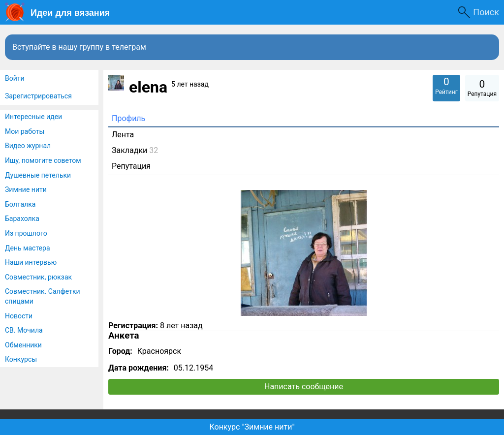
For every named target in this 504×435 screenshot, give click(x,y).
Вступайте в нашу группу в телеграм (79, 47)
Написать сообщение (304, 387)
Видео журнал (28, 146)
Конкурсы (21, 359)
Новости (19, 316)
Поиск (486, 12)
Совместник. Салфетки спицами (43, 296)
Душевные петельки (38, 175)
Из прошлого (26, 233)
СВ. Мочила (24, 330)
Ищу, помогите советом (43, 160)
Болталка (20, 204)
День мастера (28, 248)
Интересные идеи (33, 117)
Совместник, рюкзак (38, 277)
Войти (15, 78)
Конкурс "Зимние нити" (252, 427)
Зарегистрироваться (38, 96)
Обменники (23, 345)
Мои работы (25, 131)
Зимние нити (26, 189)
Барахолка (22, 218)
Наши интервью (31, 262)
